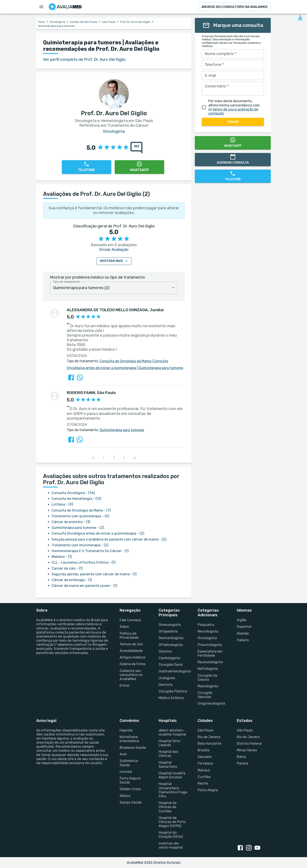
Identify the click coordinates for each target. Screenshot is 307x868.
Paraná (243, 763)
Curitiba (204, 777)
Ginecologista (170, 625)
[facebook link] (241, 848)
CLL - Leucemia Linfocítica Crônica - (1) (83, 562)
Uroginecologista (211, 703)
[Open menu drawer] (41, 7)
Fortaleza (205, 763)
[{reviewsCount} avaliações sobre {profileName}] (135, 148)
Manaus (204, 770)
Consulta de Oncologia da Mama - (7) (81, 510)
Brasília (203, 750)
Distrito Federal (249, 744)
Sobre (124, 627)
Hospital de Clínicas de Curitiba (168, 807)
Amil (123, 754)
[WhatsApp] (139, 167)
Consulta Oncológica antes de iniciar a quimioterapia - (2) (98, 533)
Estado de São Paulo (84, 22)
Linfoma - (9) (62, 504)
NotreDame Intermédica (129, 739)
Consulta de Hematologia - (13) (76, 499)
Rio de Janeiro (209, 737)
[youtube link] (258, 848)
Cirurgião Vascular (205, 695)
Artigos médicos (133, 657)
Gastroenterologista (173, 671)
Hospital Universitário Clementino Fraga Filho (173, 790)
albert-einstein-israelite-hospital (172, 732)
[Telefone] (87, 167)
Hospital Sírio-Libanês (170, 743)
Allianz (125, 796)
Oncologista (57, 22)
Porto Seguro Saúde (130, 780)
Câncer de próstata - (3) (71, 522)
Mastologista (208, 686)
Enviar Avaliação (114, 250)
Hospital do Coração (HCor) (171, 835)
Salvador (205, 757)
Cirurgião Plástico (173, 691)
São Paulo (109, 22)
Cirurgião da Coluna (207, 678)
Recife (203, 783)
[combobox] (114, 288)
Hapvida (126, 730)
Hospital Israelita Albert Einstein (172, 775)
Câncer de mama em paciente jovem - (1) (84, 586)
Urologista (167, 678)
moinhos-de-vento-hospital (171, 845)
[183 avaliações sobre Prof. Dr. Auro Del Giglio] (136, 148)
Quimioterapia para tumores (160, 368)
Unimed (126, 772)
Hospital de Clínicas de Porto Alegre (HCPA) (172, 822)
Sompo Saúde (131, 802)
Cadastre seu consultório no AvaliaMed (131, 675)
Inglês (242, 620)
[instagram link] (250, 848)
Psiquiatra (206, 625)
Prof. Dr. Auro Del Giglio (135, 22)
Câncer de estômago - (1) (72, 580)
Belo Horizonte (209, 744)
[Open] (173, 288)
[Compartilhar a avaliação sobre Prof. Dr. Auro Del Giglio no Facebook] (71, 377)
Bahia (241, 757)
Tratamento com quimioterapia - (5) (80, 516)
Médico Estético (171, 698)
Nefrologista (208, 669)
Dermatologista (171, 638)
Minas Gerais (247, 750)
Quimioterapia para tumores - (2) (78, 528)
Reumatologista (210, 662)
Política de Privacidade (129, 635)
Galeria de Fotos (133, 664)
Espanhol (244, 627)
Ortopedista (168, 631)
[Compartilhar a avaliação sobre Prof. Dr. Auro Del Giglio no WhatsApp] (80, 377)
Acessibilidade (131, 651)
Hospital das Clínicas (168, 754)
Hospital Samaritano (168, 765)
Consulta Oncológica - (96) (73, 493)
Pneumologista (210, 645)
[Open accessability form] (300, 18)
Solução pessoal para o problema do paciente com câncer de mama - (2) (109, 539)
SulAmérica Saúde (129, 763)
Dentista (166, 685)
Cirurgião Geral (171, 665)
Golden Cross (130, 789)
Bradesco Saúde (133, 748)
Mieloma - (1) (62, 557)
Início (41, 22)
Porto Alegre (208, 790)
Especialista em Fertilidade (210, 653)
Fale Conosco (130, 620)
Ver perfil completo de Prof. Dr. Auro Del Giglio (84, 60)
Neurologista (208, 631)
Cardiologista (169, 658)
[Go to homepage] (65, 7)
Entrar (125, 686)
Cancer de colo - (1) (67, 568)
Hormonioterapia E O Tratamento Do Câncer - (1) (90, 551)
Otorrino (165, 651)
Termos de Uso (131, 644)
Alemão (243, 633)
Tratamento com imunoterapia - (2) (80, 545)
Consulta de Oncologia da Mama (125, 361)
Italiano (243, 640)
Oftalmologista (171, 645)
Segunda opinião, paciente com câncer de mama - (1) (94, 574)
